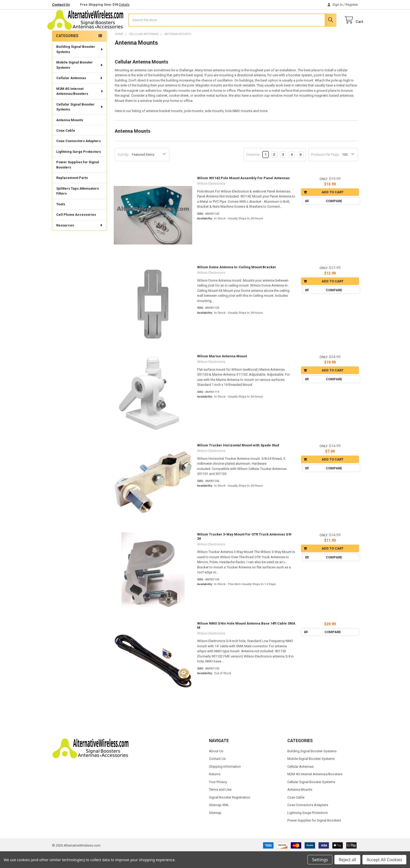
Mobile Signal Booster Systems (80, 80)
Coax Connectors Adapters (78, 156)
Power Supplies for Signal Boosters (78, 180)
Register (352, 5)
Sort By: (123, 170)
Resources (80, 241)
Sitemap (215, 828)
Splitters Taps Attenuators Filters (78, 206)
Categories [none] (67, 51)
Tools (61, 220)
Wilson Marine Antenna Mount (222, 372)
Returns (215, 790)
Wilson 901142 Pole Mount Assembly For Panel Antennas (243, 193)
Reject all (347, 860)
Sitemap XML (219, 820)
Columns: (253, 170)
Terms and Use (220, 805)
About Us (216, 767)
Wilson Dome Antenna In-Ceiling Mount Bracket (236, 282)
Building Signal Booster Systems (80, 65)
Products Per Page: (325, 170)
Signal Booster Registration (230, 813)
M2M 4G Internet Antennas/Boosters (80, 107)
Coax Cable (66, 146)
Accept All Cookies (384, 860)
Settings (320, 860)
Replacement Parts (72, 193)
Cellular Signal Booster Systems (80, 122)
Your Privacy (218, 797)
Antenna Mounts (70, 135)
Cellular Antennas (80, 93)
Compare (333, 216)
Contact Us (61, 5)
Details (124, 5)
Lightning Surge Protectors (79, 167)
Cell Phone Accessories (76, 230)
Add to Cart (333, 208)
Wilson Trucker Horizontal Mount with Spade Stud (238, 461)
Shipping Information (225, 782)
